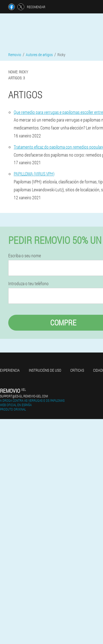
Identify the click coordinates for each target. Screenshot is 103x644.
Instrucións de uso (45, 370)
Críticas (77, 370)
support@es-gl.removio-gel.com (24, 396)
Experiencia (10, 370)
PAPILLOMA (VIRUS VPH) (34, 174)
